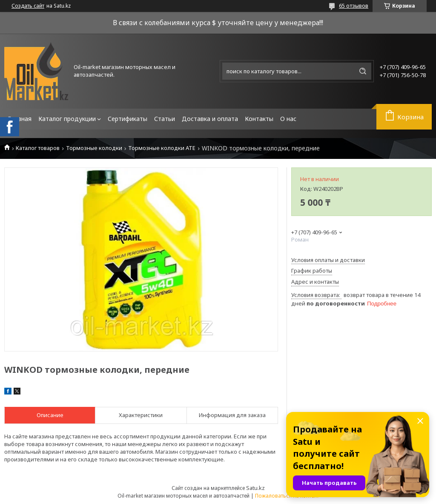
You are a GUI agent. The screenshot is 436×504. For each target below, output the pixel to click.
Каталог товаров (38, 148)
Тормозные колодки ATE (162, 148)
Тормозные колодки (94, 148)
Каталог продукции (67, 119)
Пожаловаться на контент (287, 496)
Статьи (165, 119)
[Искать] (363, 71)
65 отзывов (354, 6)
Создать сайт (28, 6)
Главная (20, 119)
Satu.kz (255, 488)
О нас (288, 119)
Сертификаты (128, 119)
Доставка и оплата (210, 119)
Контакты (259, 119)
